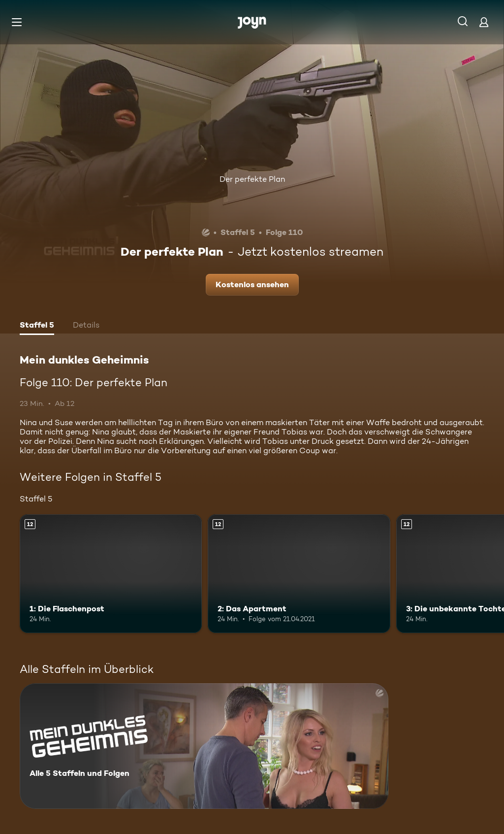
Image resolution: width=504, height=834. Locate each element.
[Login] (484, 22)
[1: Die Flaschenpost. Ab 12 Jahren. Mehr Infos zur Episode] (111, 574)
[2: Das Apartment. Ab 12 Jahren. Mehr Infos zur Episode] (299, 574)
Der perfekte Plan (252, 179)
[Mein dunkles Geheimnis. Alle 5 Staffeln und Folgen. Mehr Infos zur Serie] (204, 746)
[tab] (37, 326)
